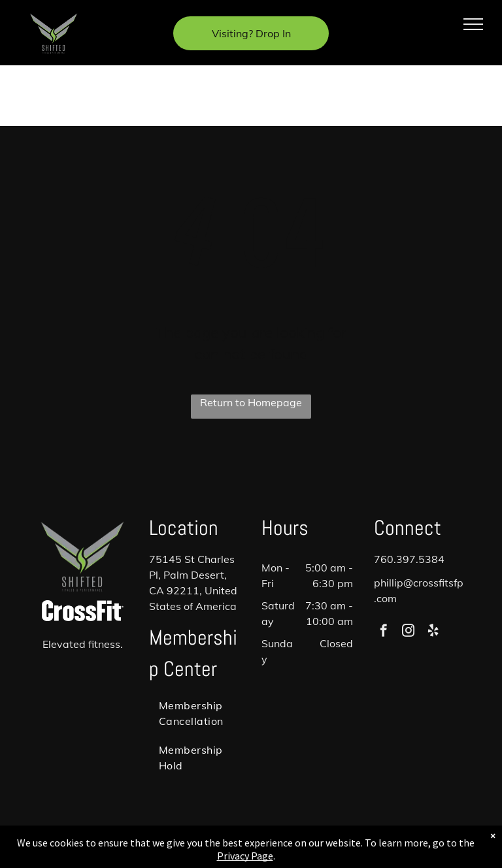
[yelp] (433, 632)
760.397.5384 (409, 559)
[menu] (473, 24)
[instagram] (408, 632)
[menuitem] (196, 713)
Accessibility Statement (315, 844)
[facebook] (383, 632)
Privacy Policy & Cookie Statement (207, 844)
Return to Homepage (251, 402)
